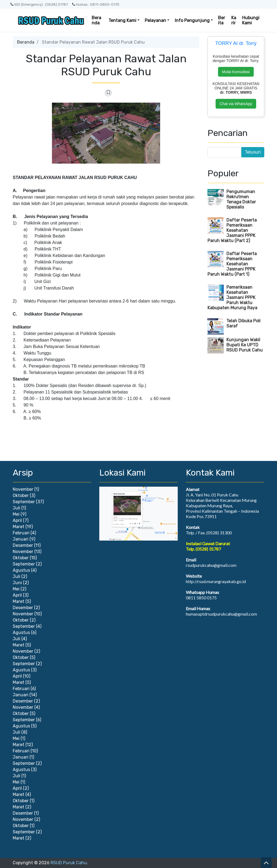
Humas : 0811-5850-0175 (96, 4)
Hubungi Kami (251, 20)
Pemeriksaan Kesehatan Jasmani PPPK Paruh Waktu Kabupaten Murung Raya (232, 298)
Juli (17, 508)
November (23, 489)
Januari (21, 539)
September (24, 502)
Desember (23, 545)
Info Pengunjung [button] (192, 20)
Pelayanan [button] (155, 20)
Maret (19, 527)
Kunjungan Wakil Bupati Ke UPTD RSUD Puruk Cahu (245, 345)
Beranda (96, 20)
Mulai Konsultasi (236, 72)
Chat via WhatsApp (236, 104)
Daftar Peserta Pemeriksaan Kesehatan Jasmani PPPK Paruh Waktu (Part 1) (232, 264)
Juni (17, 583)
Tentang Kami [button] (122, 20)
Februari (21, 533)
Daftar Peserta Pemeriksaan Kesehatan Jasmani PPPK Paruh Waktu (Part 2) (232, 230)
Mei (16, 514)
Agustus (21, 570)
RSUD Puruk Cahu (69, 863)
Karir (234, 20)
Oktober (21, 495)
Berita (222, 20)
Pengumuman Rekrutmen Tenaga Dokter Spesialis (241, 199)
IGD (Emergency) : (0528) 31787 (39, 4)
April (17, 520)
